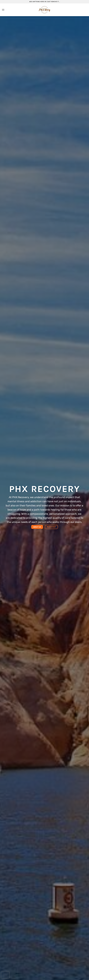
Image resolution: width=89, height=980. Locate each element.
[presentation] (5, 975)
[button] (3, 10)
